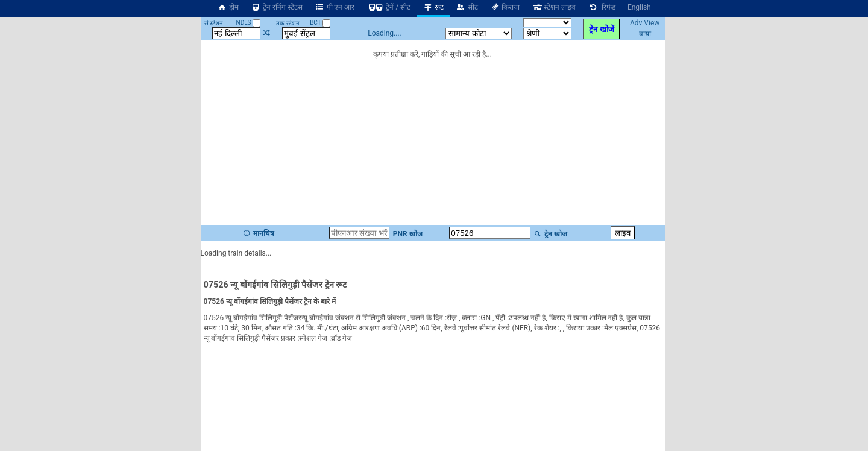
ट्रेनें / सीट (388, 7)
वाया (645, 34)
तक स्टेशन (288, 23)
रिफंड (602, 7)
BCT (320, 23)
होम (228, 7)
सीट (467, 7)
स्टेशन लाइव (554, 7)
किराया (505, 7)
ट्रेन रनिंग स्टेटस (277, 7)
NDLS (249, 23)
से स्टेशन (214, 23)
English (639, 7)
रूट (433, 7)
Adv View (645, 23)
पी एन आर (335, 7)
